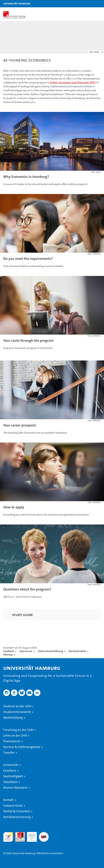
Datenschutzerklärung (50, 651)
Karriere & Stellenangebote (22, 747)
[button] (91, 4)
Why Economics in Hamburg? (26, 177)
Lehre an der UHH (15, 735)
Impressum (26, 651)
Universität (11, 765)
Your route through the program (28, 341)
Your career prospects (20, 425)
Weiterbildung (13, 718)
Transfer (9, 753)
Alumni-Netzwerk (15, 788)
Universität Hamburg (17, 3)
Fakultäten (10, 782)
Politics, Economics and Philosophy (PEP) (73, 82)
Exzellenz (10, 771)
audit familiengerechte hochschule (8, 837)
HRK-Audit (30, 835)
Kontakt (8, 800)
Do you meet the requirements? (28, 259)
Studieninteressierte (17, 712)
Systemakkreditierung (44, 834)
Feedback (9, 651)
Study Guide (22, 615)
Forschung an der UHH (18, 730)
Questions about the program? (27, 589)
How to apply (14, 507)
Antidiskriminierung (17, 817)
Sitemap (8, 655)
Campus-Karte (13, 806)
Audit (18, 834)
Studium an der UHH (17, 706)
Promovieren (12, 741)
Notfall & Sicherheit (17, 811)
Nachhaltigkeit (13, 776)
